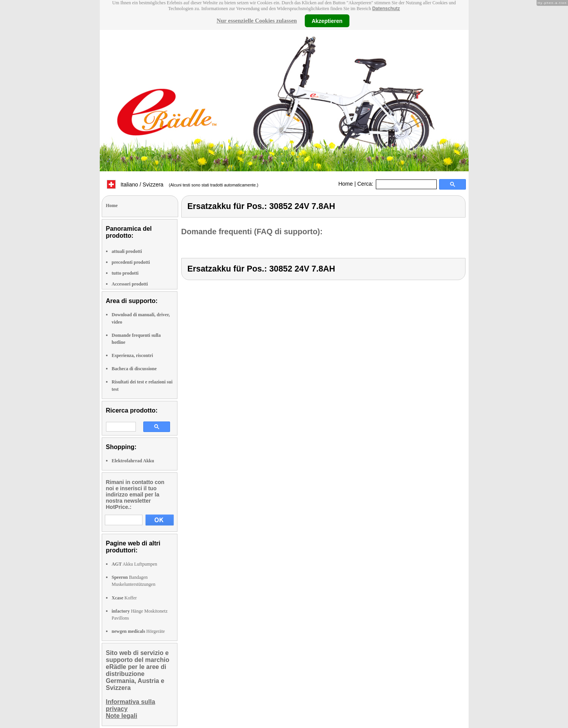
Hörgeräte (138, 631)
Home (345, 184)
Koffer (124, 598)
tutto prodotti (125, 273)
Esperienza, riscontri (133, 355)
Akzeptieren (327, 21)
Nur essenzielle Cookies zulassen (257, 21)
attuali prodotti (127, 251)
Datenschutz (386, 9)
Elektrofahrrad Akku (133, 461)
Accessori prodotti (130, 284)
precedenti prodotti (131, 262)
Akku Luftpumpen (135, 564)
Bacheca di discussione (134, 369)
